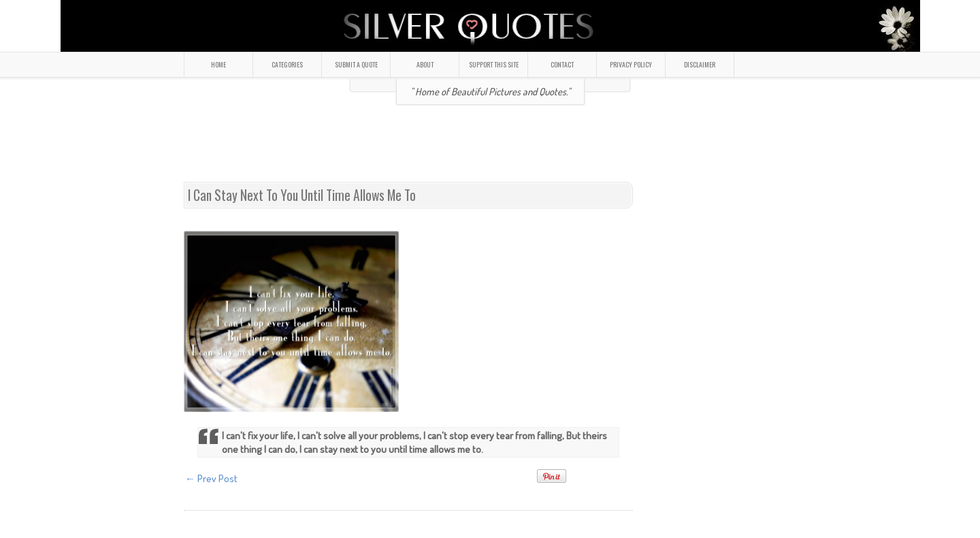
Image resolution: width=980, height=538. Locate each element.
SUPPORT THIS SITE (494, 64)
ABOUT (425, 64)
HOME (218, 64)
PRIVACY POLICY (631, 64)
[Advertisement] (490, 149)
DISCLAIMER (700, 64)
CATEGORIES (287, 64)
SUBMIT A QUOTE (356, 64)
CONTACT (562, 64)
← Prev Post (211, 478)
